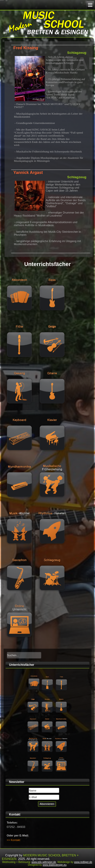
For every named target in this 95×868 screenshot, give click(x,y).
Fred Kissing (26, 48)
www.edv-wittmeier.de (44, 862)
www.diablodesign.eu (54, 865)
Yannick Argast (28, 172)
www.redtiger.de (83, 862)
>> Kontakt (14, 840)
